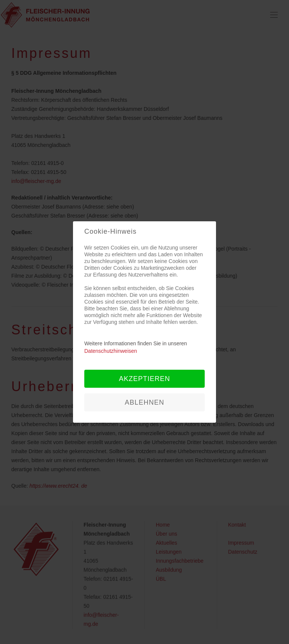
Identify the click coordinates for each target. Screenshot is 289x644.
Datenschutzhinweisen (111, 351)
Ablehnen (144, 402)
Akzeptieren (144, 379)
